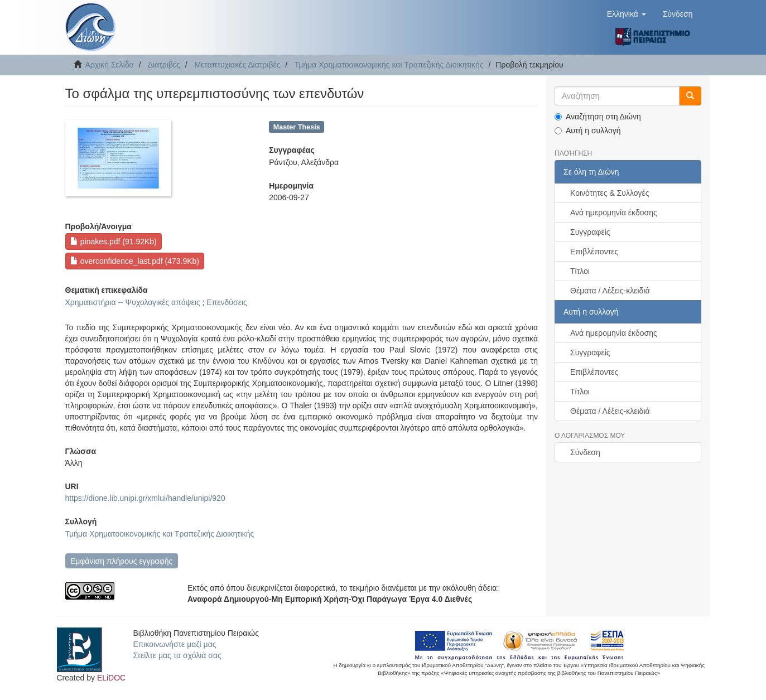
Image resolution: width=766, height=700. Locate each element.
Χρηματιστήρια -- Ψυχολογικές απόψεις (133, 302)
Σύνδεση (585, 452)
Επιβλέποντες (594, 252)
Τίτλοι (580, 271)
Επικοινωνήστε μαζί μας (174, 644)
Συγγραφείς (590, 232)
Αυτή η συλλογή (588, 131)
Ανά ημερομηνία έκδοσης (614, 213)
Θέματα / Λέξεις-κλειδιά (610, 291)
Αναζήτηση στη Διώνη (598, 117)
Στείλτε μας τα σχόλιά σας (177, 655)
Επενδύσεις (227, 302)
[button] (627, 14)
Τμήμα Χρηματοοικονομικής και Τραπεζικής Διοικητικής (389, 65)
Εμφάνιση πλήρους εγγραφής (121, 561)
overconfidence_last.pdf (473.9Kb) (135, 261)
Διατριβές (164, 65)
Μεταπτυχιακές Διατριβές (237, 65)
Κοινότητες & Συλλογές (610, 193)
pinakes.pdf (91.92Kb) (114, 242)
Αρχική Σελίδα (110, 65)
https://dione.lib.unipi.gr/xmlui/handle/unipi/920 (145, 498)
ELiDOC (111, 678)
